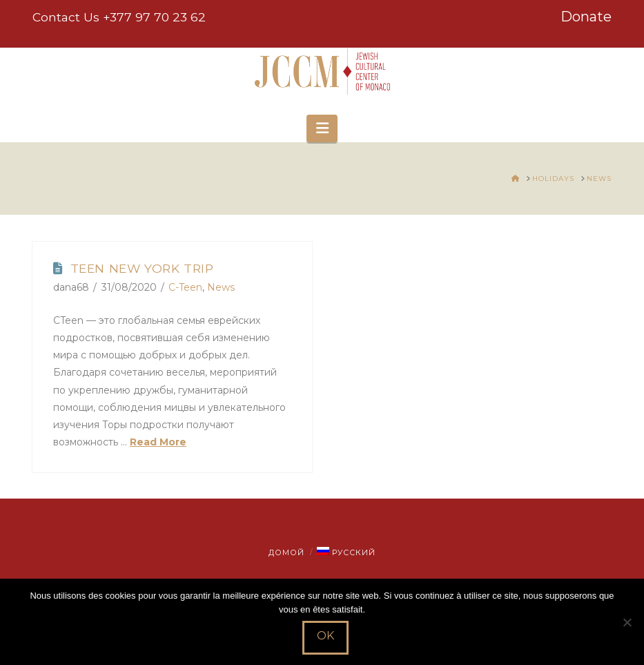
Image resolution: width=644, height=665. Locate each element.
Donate (586, 17)
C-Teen (185, 287)
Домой (286, 552)
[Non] (627, 622)
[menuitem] (346, 552)
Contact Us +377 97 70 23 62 (119, 17)
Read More (158, 442)
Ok (325, 636)
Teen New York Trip (142, 268)
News (221, 287)
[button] (322, 128)
